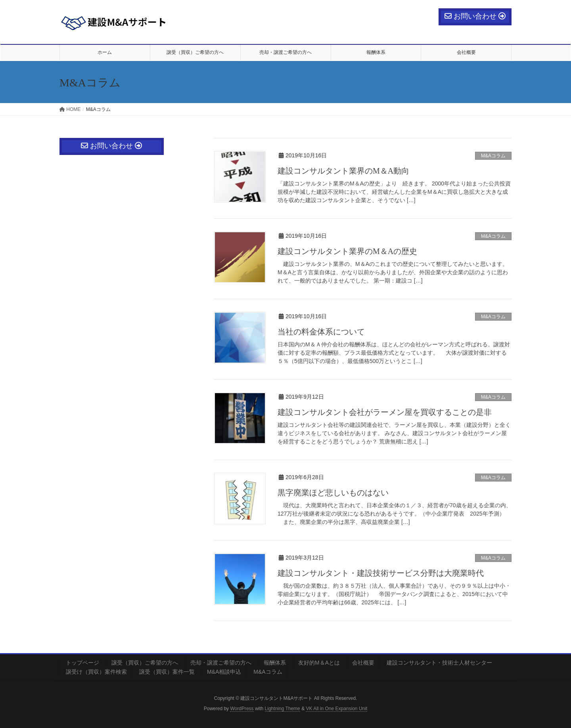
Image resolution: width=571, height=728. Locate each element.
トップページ (82, 663)
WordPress (242, 709)
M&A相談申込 (224, 672)
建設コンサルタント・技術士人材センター (439, 663)
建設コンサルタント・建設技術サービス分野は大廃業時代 (381, 573)
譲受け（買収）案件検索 (96, 672)
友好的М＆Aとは (319, 663)
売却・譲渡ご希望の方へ (221, 663)
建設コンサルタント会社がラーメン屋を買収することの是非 (385, 412)
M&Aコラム (493, 156)
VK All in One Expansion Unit (336, 709)
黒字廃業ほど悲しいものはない (333, 493)
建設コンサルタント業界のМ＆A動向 (343, 171)
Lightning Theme (283, 709)
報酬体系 (275, 663)
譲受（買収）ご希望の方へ (145, 663)
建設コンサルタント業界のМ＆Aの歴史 (347, 251)
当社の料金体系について (321, 332)
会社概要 (363, 663)
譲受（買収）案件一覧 (167, 672)
